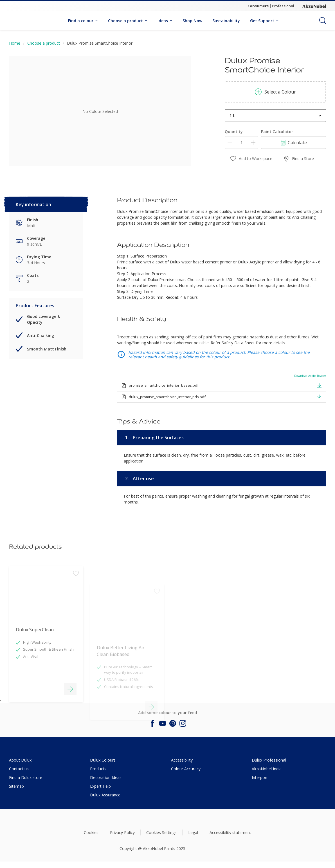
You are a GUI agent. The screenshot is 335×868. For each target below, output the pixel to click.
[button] (319, 385)
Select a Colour (275, 92)
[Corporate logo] (314, 6)
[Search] (323, 20)
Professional (283, 6)
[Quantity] (241, 143)
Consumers (258, 6)
